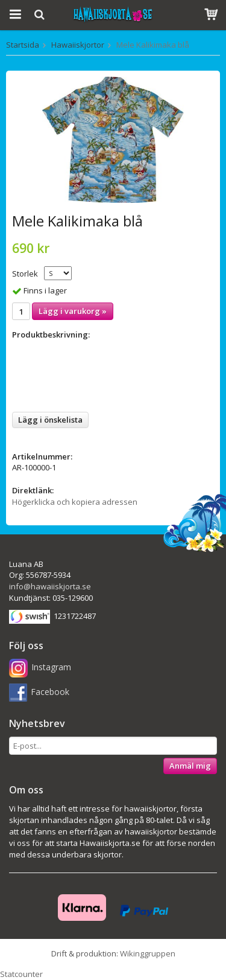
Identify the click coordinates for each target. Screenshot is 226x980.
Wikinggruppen (148, 953)
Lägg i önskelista (50, 420)
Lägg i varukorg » (73, 311)
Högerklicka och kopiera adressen (75, 502)
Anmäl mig (190, 766)
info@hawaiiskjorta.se (50, 586)
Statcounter (21, 974)
